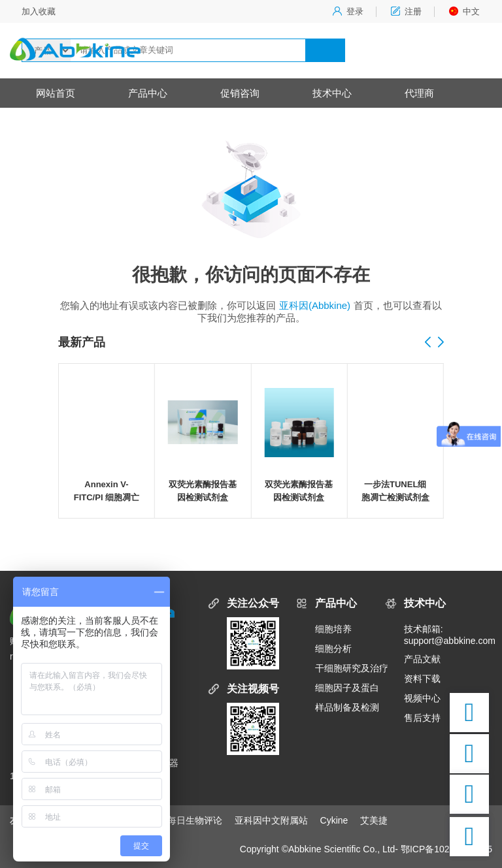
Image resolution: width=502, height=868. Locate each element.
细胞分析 (333, 649)
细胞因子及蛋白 (347, 688)
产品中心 (148, 93)
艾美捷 (374, 820)
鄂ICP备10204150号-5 (446, 849)
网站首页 (56, 93)
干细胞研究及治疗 (352, 668)
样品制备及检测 (347, 707)
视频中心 (422, 698)
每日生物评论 (195, 820)
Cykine (334, 820)
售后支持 (422, 718)
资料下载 (422, 679)
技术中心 (332, 93)
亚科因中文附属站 (271, 820)
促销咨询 (240, 93)
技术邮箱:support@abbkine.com (448, 635)
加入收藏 (39, 11)
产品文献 (422, 659)
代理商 (419, 93)
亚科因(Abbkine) (315, 305)
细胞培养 (333, 629)
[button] (441, 343)
